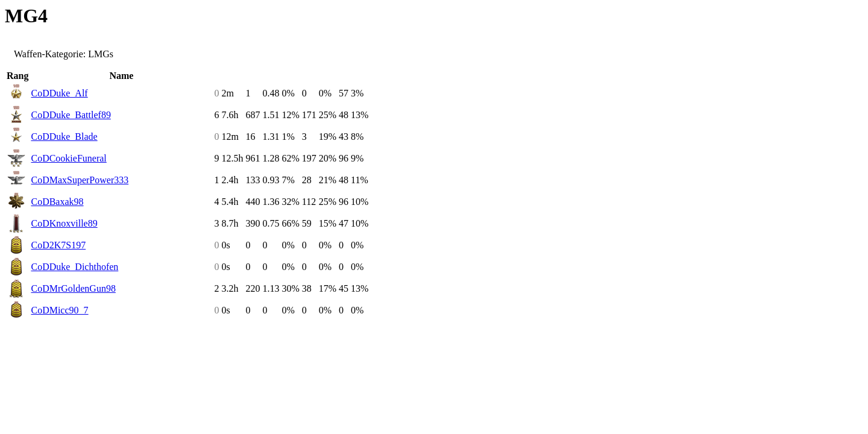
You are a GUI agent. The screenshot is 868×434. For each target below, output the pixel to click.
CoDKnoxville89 (64, 223)
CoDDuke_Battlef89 (71, 115)
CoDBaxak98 (57, 202)
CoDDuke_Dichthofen (74, 267)
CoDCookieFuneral (68, 158)
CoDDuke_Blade (64, 137)
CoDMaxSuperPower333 (80, 180)
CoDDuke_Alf (59, 93)
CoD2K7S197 (58, 245)
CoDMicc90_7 (59, 310)
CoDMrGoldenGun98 (73, 288)
